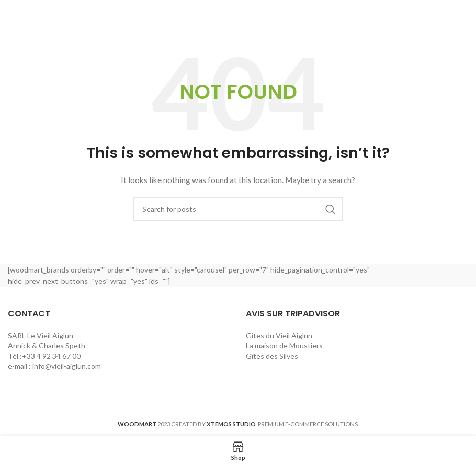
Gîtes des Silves (272, 356)
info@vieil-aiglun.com (67, 366)
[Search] (238, 209)
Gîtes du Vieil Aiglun (280, 336)
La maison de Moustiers (285, 345)
